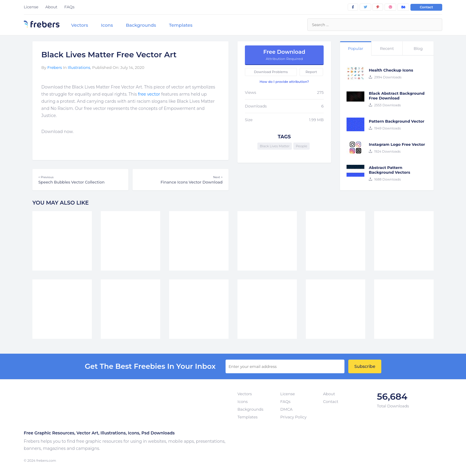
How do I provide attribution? (284, 82)
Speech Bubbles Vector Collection (80, 180)
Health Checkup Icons (391, 70)
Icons (107, 25)
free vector (149, 94)
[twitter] (365, 7)
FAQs (69, 7)
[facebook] (353, 7)
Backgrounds (141, 25)
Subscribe (365, 366)
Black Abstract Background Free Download (397, 96)
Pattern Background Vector (397, 121)
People (301, 146)
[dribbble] (390, 7)
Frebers (55, 67)
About (51, 7)
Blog (418, 48)
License (31, 7)
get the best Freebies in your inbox (150, 366)
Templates (181, 25)
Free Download (284, 55)
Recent (387, 48)
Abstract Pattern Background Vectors (389, 170)
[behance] (403, 7)
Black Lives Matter (275, 146)
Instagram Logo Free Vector (397, 144)
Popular (356, 48)
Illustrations (79, 67)
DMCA (286, 409)
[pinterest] (378, 7)
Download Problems (271, 72)
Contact (426, 7)
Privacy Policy (293, 417)
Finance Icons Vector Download (181, 180)
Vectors (79, 25)
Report (311, 72)
